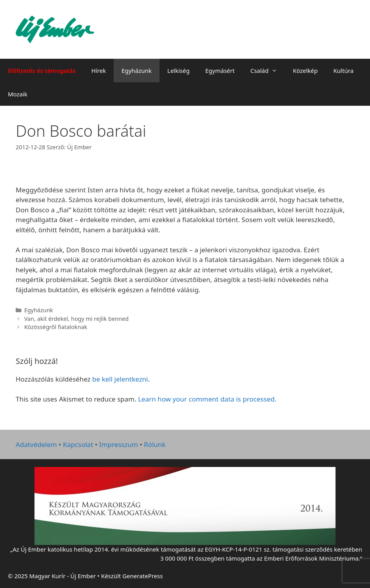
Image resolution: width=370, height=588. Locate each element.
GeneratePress (142, 576)
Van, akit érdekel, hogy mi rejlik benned (77, 319)
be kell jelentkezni (120, 379)
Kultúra (344, 71)
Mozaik (18, 94)
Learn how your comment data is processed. (207, 399)
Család (268, 71)
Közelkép (305, 71)
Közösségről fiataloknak (56, 327)
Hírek (99, 71)
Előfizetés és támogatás (42, 71)
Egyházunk (137, 71)
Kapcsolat (78, 444)
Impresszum (119, 444)
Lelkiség (179, 71)
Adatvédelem (36, 444)
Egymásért (220, 71)
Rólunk (155, 444)
